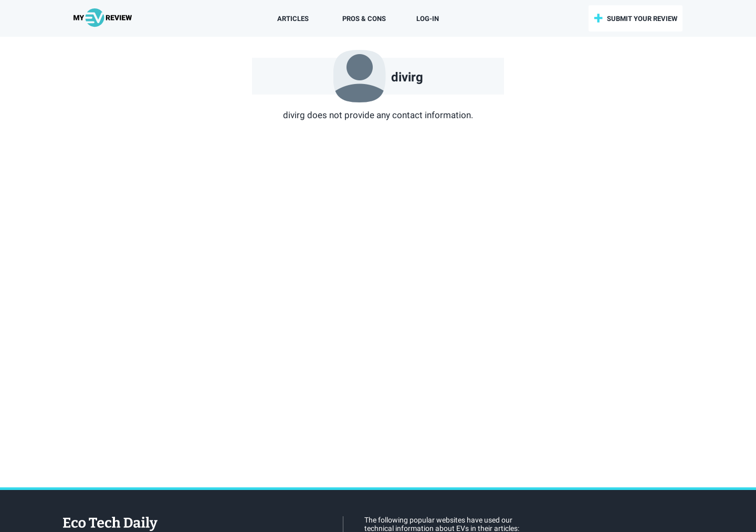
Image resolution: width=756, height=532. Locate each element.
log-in (428, 19)
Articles (293, 19)
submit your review (642, 19)
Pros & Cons (364, 19)
